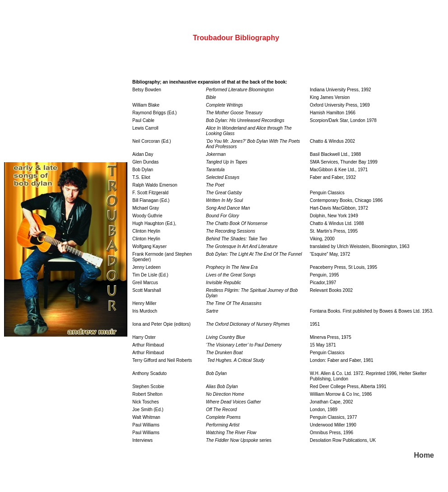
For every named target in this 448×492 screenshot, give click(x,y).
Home (424, 455)
